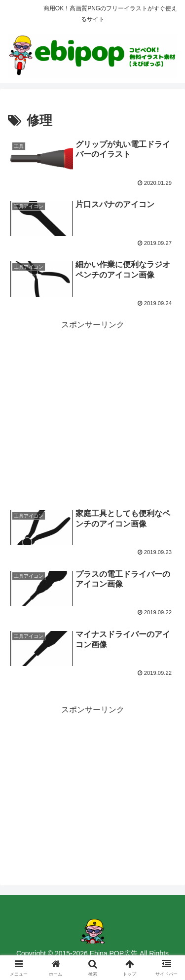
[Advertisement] (92, 401)
